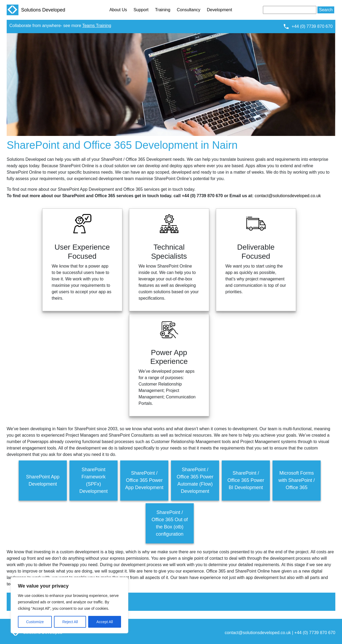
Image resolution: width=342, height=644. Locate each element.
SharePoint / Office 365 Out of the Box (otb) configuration (170, 523)
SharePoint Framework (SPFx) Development (94, 480)
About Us (118, 10)
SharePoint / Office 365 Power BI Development (246, 480)
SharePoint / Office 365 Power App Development (144, 480)
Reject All (70, 622)
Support (141, 10)
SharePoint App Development (43, 480)
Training (163, 10)
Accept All (105, 622)
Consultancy (189, 10)
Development (219, 10)
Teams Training (97, 26)
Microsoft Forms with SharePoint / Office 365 (297, 480)
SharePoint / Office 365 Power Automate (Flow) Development (195, 480)
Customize (35, 622)
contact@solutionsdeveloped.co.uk (288, 196)
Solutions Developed (36, 10)
